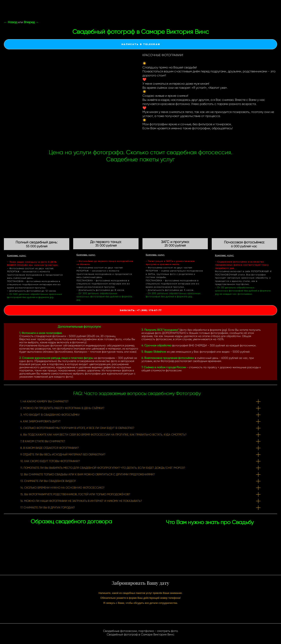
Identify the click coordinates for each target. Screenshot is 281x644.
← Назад (10, 22)
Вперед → (31, 22)
